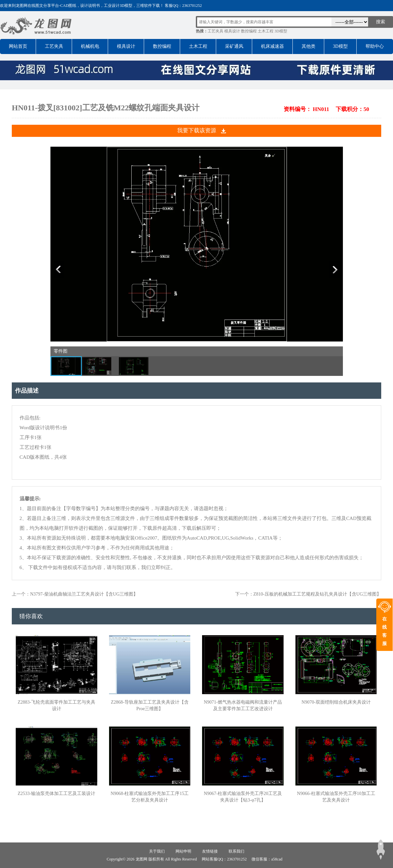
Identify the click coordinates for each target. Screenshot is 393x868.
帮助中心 (375, 46)
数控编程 (249, 31)
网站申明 (183, 851)
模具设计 (232, 31)
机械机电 (90, 46)
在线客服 (384, 631)
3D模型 (281, 31)
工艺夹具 (215, 31)
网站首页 (18, 46)
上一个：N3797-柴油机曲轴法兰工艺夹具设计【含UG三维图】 (75, 594)
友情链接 (210, 851)
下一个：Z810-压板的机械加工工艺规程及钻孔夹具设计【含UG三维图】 (308, 594)
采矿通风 (234, 46)
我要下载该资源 (197, 130)
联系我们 (236, 851)
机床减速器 (272, 46)
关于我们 (157, 851)
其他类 (309, 46)
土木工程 (266, 31)
